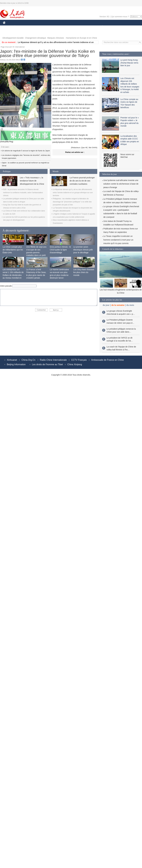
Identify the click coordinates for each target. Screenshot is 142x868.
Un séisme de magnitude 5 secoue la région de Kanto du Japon (26, 151)
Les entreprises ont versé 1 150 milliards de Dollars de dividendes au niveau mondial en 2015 (13, 275)
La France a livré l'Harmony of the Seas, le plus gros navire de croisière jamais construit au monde (36, 275)
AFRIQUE (45, 27)
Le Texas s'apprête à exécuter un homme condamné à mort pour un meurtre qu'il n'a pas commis (118, 240)
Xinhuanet (12, 360)
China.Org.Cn (28, 360)
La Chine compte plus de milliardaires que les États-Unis (13, 250)
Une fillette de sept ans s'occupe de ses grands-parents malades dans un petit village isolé (36, 252)
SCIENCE (57, 27)
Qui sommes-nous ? (120, 17)
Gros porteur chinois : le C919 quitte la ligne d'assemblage (60, 250)
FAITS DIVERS (86, 27)
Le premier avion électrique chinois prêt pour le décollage (83, 250)
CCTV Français (79, 360)
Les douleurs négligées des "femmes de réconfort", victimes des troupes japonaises (26, 157)
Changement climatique (36, 38)
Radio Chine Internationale (53, 360)
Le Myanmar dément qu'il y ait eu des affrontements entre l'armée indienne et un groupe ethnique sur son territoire (73, 193)
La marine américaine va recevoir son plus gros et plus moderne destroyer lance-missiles (59, 275)
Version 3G (104, 17)
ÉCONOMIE (20, 27)
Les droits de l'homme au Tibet (47, 364)
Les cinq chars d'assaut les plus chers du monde (84, 272)
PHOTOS (9, 32)
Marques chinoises (56, 38)
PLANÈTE (101, 27)
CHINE (8, 27)
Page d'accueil (6, 47)
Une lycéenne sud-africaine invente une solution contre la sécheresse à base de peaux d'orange (121, 184)
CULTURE (70, 27)
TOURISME (124, 27)
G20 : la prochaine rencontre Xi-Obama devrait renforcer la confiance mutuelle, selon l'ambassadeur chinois (23, 193)
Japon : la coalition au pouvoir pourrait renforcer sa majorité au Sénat (25, 164)
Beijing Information (16, 364)
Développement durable (13, 38)
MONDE (33, 27)
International (20, 47)
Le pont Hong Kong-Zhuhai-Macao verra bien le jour (129, 63)
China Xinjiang (75, 364)
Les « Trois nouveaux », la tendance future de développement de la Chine (32, 181)
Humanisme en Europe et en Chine (81, 38)
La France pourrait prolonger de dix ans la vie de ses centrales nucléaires (82, 181)
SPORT (112, 27)
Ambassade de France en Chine (107, 360)
